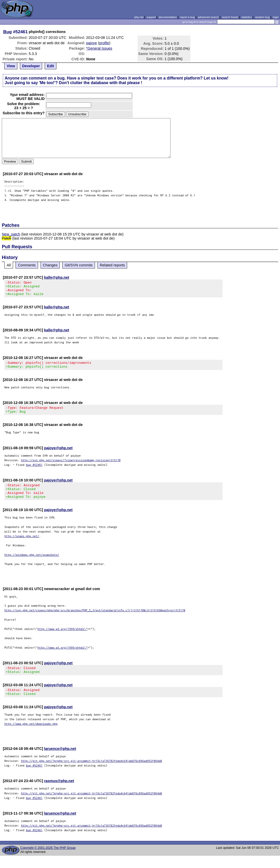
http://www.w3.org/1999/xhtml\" (62, 638)
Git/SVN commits (79, 265)
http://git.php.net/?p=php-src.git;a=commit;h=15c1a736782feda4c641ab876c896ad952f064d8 (92, 773)
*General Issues (99, 48)
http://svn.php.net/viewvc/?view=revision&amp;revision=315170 (71, 466)
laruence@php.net (60, 761)
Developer (31, 66)
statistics (247, 17)
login (276, 17)
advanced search (208, 17)
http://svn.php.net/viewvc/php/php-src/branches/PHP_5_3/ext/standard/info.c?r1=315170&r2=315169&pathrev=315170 (95, 619)
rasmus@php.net (59, 793)
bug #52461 (34, 471)
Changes (50, 265)
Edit (50, 66)
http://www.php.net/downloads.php (31, 736)
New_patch (11, 234)
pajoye (91, 43)
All (9, 265)
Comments (27, 265)
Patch (7, 238)
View (11, 66)
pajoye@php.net (58, 454)
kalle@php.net (57, 277)
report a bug (187, 17)
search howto (230, 17)
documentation (168, 17)
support (151, 17)
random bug (262, 17)
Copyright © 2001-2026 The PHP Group (48, 860)
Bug (8, 32)
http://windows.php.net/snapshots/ (32, 564)
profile (104, 43)
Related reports (112, 265)
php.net (139, 17)
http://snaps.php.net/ (22, 545)
